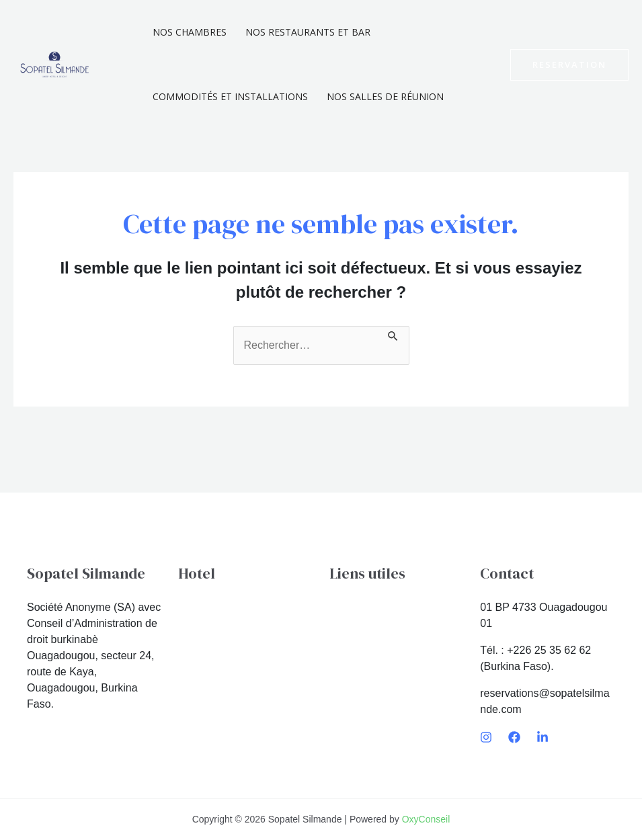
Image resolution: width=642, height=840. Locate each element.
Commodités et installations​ (230, 96)
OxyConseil (426, 819)
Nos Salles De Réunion (385, 96)
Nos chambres (190, 32)
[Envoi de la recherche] (393, 334)
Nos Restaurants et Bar (308, 32)
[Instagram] (486, 737)
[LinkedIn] (543, 737)
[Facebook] (514, 737)
